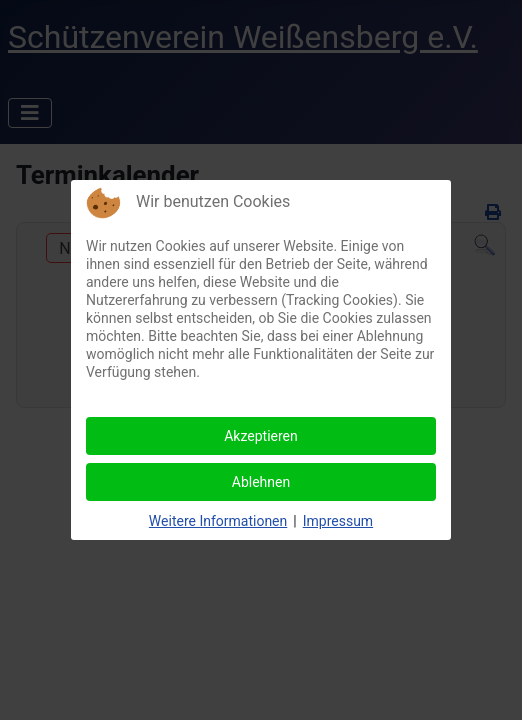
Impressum (338, 521)
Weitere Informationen (218, 521)
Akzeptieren (261, 436)
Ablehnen (261, 482)
